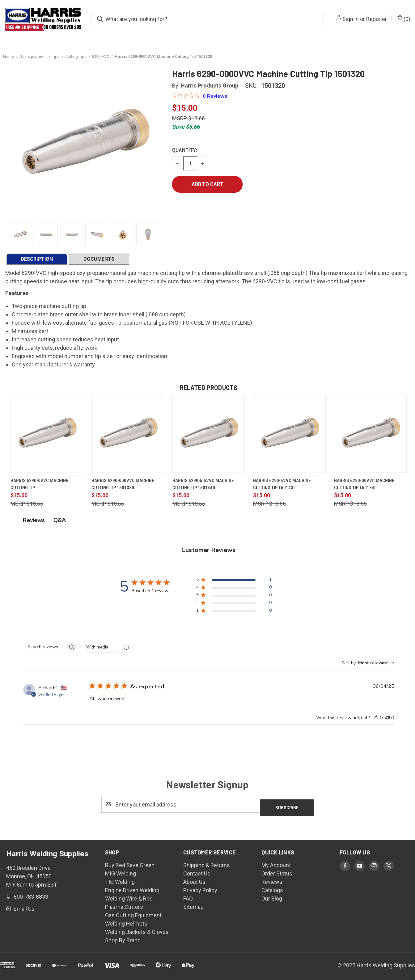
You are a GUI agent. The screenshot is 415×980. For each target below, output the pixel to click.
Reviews (272, 881)
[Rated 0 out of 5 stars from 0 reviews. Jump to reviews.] (200, 99)
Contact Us (197, 873)
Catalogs (272, 890)
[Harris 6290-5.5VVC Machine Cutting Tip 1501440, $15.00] (209, 437)
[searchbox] (44, 650)
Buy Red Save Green (130, 864)
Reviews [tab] (34, 523)
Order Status (277, 873)
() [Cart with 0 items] (404, 19)
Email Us (23, 908)
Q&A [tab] (60, 523)
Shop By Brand (123, 940)
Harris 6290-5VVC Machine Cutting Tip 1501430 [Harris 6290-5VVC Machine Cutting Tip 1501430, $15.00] (282, 487)
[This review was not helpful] (387, 721)
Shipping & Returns (207, 864)
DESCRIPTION (37, 262)
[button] (234, 583)
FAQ (188, 898)
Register (377, 19)
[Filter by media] (107, 650)
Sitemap (193, 906)
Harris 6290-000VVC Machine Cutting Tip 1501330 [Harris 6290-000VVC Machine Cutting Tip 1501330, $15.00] (123, 487)
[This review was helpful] (376, 721)
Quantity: (185, 153)
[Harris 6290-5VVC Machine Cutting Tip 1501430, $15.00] (289, 437)
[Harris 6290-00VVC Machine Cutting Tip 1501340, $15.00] (370, 437)
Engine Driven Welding (132, 890)
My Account (276, 864)
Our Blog (272, 898)
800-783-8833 (30, 896)
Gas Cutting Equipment (133, 915)
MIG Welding (121, 873)
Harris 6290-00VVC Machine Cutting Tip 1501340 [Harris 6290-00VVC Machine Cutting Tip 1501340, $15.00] (364, 487)
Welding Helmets (126, 923)
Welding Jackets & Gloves (137, 931)
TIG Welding (120, 881)
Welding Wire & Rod (129, 898)
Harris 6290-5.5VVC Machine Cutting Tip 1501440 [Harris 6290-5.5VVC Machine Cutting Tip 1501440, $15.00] (203, 487)
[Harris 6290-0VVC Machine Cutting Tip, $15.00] (47, 437)
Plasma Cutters (124, 906)
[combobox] (368, 666)
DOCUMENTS (99, 262)
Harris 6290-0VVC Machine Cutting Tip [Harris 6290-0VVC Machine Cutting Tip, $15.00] (39, 487)
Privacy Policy (200, 890)
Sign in (351, 19)
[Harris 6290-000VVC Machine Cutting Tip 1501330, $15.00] (128, 437)
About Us (194, 881)
